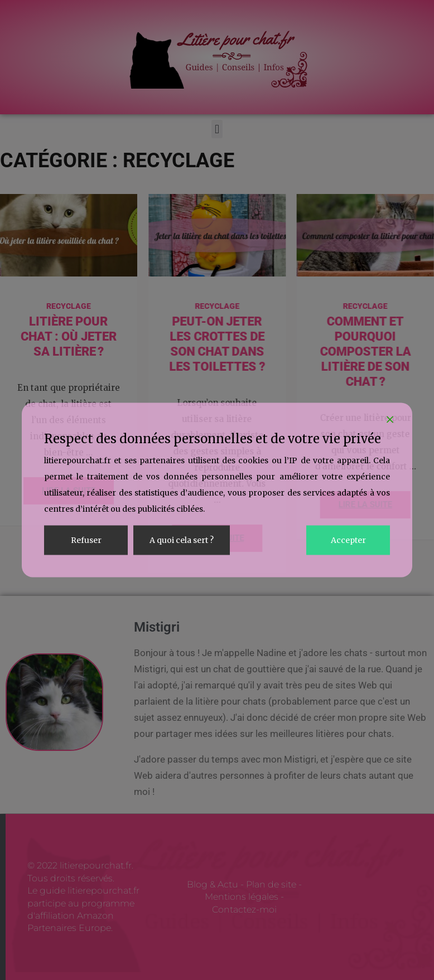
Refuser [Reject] (86, 540)
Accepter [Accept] (348, 540)
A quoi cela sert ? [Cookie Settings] (182, 540)
